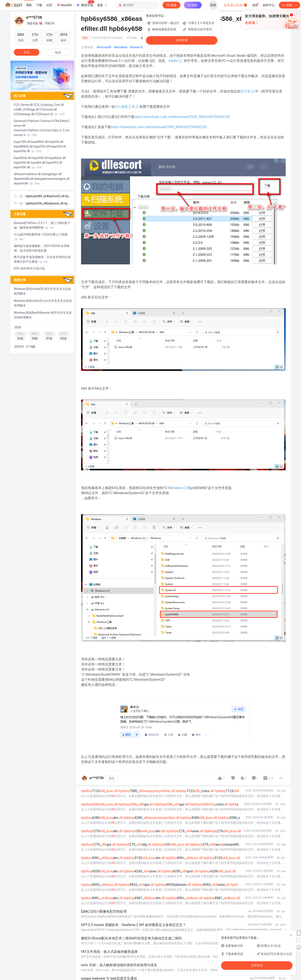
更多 (102, 5)
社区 (49, 5)
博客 (29, 5)
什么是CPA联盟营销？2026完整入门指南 (41, 237)
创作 (290, 5)
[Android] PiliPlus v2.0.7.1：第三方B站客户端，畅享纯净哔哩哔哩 (42, 225)
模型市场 (85, 4)
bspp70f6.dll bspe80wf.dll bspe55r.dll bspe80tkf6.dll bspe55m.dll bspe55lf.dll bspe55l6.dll (40, 146)
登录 (213, 5)
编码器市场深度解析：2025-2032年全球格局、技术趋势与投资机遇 (42, 248)
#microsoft (104, 47)
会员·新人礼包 (236, 5)
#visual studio (139, 47)
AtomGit (64, 5)
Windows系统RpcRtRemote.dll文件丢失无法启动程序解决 (43, 315)
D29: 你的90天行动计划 (29, 268)
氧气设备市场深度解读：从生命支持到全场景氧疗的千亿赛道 (42, 259)
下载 (39, 5)
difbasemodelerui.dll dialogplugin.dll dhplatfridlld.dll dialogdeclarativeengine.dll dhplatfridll (42, 179)
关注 (112, 778)
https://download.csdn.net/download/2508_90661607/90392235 (182, 117)
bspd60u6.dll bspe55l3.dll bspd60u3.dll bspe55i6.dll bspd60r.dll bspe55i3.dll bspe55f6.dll (40, 163)
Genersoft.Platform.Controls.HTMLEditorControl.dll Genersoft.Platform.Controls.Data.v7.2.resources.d (42, 128)
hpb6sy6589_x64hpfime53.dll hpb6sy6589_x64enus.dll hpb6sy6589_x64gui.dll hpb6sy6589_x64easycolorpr (48, 196)
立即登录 (182, 40)
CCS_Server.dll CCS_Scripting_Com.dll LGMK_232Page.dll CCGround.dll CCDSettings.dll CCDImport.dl (39, 109)
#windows (121, 47)
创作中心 (269, 5)
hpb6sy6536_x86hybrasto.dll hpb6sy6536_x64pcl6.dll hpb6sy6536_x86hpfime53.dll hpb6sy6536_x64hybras (48, 204)
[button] (36, 87)
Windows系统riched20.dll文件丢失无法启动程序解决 (43, 291)
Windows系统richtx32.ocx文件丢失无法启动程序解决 (43, 303)
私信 (58, 52)
